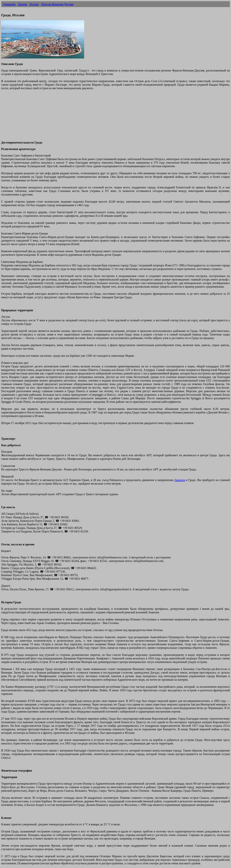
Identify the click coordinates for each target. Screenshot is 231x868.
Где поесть (8, 507)
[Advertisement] (90, 117)
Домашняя (9, 4)
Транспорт (8, 439)
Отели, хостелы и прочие (18, 544)
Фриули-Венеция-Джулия (57, 4)
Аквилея (180, 480)
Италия (34, 4)
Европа (22, 4)
